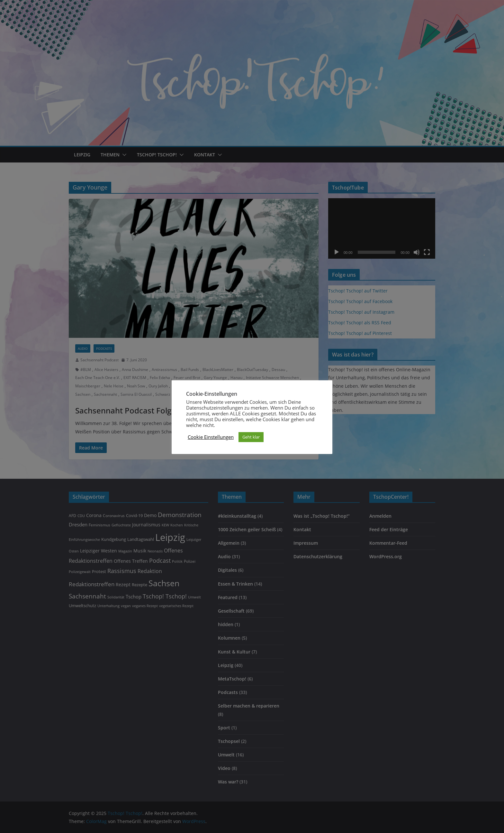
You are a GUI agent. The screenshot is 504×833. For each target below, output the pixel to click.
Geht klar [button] (251, 437)
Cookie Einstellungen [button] (211, 437)
